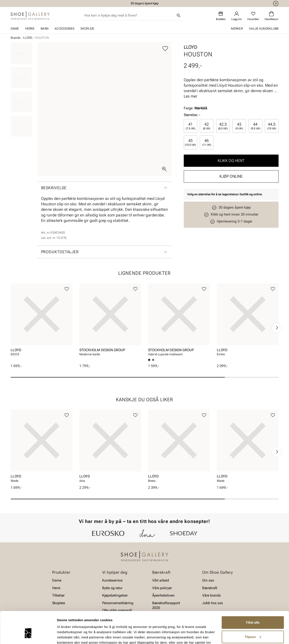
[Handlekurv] (271, 16)
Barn (45, 29)
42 (207, 126)
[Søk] (179, 15)
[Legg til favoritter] (165, 49)
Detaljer (63, 635)
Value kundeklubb (264, 29)
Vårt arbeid (161, 580)
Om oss (208, 580)
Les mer (191, 96)
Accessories (64, 29)
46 (207, 142)
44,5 (272, 126)
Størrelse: (191, 115)
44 (256, 126)
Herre (30, 29)
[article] (42, 323)
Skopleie (87, 29)
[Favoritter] (253, 16)
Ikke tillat (253, 627)
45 (190, 142)
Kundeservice (112, 580)
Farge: (195, 108)
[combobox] (129, 15)
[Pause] (275, 3)
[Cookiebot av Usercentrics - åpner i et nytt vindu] (28, 636)
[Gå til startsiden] (30, 15)
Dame (15, 29)
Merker (237, 29)
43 (239, 126)
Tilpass (253, 612)
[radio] (191, 126)
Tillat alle (253, 598)
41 (190, 126)
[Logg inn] (237, 16)
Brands (16, 38)
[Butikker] (221, 16)
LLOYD (28, 38)
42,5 (223, 126)
